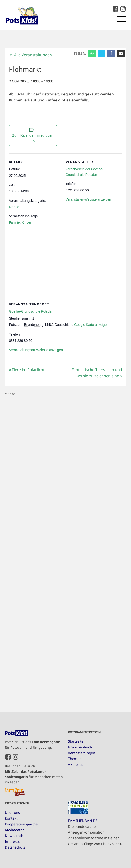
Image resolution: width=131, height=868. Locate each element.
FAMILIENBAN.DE (83, 821)
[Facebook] (111, 53)
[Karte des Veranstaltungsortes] (65, 265)
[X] (102, 53)
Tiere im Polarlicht (27, 370)
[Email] (121, 53)
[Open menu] (121, 19)
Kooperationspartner (22, 824)
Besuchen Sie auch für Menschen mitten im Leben (34, 774)
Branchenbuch (80, 747)
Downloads (14, 836)
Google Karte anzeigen (91, 325)
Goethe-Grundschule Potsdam (31, 311)
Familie (14, 222)
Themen (75, 759)
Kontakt (11, 818)
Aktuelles (76, 764)
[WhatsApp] (92, 53)
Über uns (12, 812)
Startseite (76, 741)
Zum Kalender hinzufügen (33, 135)
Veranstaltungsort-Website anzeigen (36, 350)
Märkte (14, 207)
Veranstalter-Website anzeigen (88, 199)
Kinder (26, 222)
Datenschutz (15, 847)
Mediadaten (15, 830)
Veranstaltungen (82, 753)
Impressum (14, 841)
